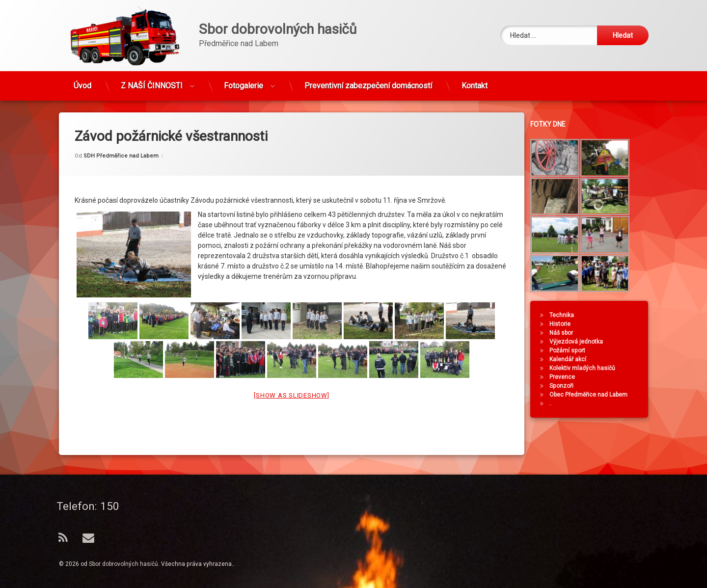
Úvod (82, 81)
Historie (565, 324)
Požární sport (573, 350)
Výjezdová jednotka (582, 342)
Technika (567, 315)
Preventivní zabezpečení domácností (368, 81)
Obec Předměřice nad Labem (594, 395)
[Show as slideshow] (291, 380)
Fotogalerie (244, 81)
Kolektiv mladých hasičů (588, 368)
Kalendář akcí (573, 359)
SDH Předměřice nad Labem (121, 140)
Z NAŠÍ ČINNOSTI (152, 81)
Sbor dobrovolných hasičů (123, 564)
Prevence (568, 377)
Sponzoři (567, 386)
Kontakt (475, 81)
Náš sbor (567, 333)
